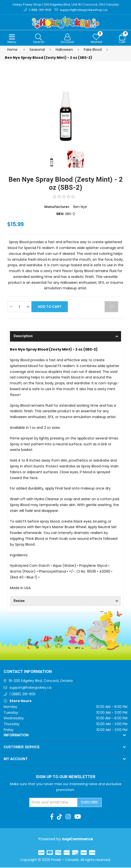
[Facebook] (52, 817)
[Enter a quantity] (19, 307)
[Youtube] (78, 817)
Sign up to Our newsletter (66, 777)
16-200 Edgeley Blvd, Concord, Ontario (41, 681)
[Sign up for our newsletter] (54, 803)
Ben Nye (80, 207)
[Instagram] (68, 817)
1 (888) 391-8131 (22, 695)
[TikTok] (59, 817)
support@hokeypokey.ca (30, 688)
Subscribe (89, 802)
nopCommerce (77, 839)
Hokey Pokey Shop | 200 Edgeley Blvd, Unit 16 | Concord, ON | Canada (65, 4)
